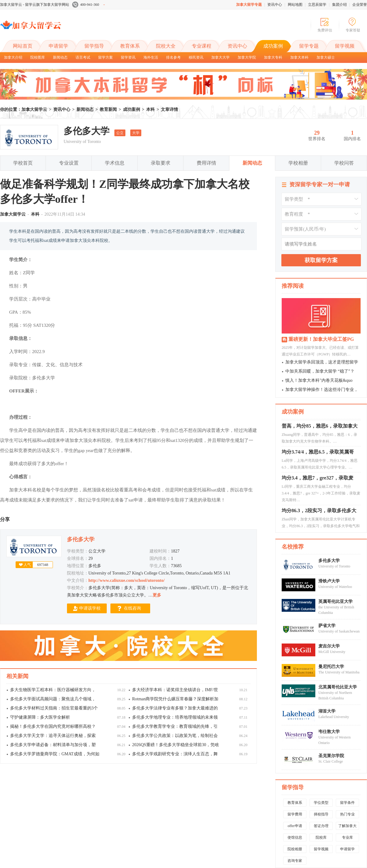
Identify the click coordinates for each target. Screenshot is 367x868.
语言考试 (83, 57)
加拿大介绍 (13, 57)
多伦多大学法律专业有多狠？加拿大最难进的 (175, 708)
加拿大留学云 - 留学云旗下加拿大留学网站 (35, 5)
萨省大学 (327, 626)
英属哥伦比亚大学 (335, 602)
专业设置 (69, 163)
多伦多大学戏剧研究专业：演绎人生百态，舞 (175, 754)
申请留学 (58, 46)
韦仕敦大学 (329, 732)
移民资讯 (196, 57)
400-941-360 (89, 5)
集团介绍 (339, 5)
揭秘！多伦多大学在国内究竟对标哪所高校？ (53, 726)
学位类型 (321, 803)
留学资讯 (128, 57)
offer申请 (295, 826)
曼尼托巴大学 (331, 667)
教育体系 (130, 46)
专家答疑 (353, 30)
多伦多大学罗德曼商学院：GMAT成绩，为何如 (55, 754)
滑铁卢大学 (329, 581)
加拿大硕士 (326, 57)
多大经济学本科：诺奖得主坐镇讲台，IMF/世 (175, 690)
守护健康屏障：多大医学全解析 (40, 717)
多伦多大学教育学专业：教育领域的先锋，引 (175, 726)
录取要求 (161, 163)
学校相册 (298, 163)
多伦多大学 (329, 561)
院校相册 (295, 849)
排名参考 (173, 57)
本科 (150, 109)
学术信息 (115, 163)
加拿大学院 (247, 57)
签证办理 (321, 826)
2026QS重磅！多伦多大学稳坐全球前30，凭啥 (176, 745)
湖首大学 (327, 711)
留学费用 (295, 814)
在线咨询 (132, 608)
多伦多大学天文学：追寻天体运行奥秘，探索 (53, 736)
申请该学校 (90, 608)
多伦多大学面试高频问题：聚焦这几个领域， (53, 699)
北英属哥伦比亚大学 (338, 687)
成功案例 (273, 46)
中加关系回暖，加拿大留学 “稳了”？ (320, 371)
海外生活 (151, 57)
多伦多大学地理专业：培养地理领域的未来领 (175, 717)
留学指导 (94, 46)
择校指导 (321, 814)
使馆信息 (295, 837)
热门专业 (347, 814)
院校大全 (166, 46)
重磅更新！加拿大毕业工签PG (321, 339)
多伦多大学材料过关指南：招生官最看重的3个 (54, 708)
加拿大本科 (299, 57)
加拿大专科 (273, 57)
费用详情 (206, 163)
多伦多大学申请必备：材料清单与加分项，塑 (53, 745)
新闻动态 (60, 57)
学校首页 (23, 163)
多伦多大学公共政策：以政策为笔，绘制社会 (175, 736)
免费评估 (325, 30)
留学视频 (345, 46)
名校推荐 (293, 547)
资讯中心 (275, 5)
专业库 (347, 837)
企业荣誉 (360, 5)
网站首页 (23, 46)
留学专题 (309, 46)
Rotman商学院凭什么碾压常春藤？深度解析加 (175, 699)
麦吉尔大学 (329, 646)
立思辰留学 (317, 5)
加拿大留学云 (46, 30)
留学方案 (106, 57)
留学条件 (347, 803)
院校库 (321, 837)
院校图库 (38, 57)
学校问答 (344, 163)
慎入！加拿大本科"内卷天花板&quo (319, 380)
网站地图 (295, 5)
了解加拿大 (347, 826)
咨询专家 (295, 861)
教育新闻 (108, 109)
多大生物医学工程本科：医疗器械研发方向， (53, 690)
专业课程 (202, 46)
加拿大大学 (221, 57)
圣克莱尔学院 (331, 756)
